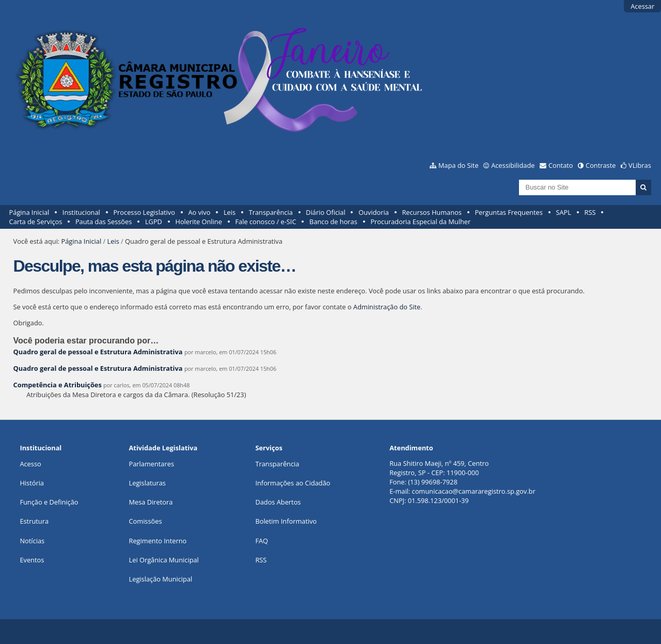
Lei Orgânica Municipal (164, 560)
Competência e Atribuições (59, 385)
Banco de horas (333, 222)
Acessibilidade (513, 165)
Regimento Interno (158, 541)
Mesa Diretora (151, 502)
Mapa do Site (459, 165)
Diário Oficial (325, 212)
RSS (590, 212)
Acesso (30, 464)
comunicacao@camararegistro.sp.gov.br (474, 491)
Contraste (601, 165)
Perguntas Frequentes (508, 212)
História (32, 483)
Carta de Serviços (36, 222)
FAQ (262, 541)
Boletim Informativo (286, 521)
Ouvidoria (374, 212)
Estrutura (34, 521)
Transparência (271, 212)
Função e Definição (49, 502)
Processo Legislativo (144, 212)
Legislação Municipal (161, 579)
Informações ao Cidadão (293, 483)
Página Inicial (29, 212)
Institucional (81, 212)
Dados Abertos (278, 502)
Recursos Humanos (431, 212)
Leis (230, 212)
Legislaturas (147, 483)
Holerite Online (198, 222)
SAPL (563, 212)
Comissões (146, 521)
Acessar (642, 6)
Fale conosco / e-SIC (265, 222)
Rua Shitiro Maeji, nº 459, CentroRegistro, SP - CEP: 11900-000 (439, 468)
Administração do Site (387, 307)
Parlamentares (152, 464)
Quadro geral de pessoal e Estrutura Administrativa (98, 352)
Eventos (32, 560)
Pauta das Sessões (104, 222)
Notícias (32, 541)
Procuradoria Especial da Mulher (420, 222)
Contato (561, 165)
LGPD (154, 222)
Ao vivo (200, 212)
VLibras (640, 165)
